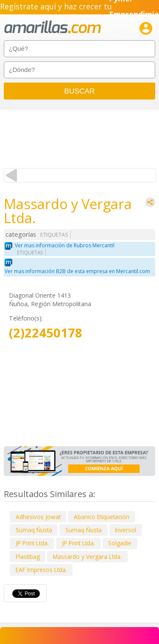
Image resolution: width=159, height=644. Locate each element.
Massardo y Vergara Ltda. (87, 557)
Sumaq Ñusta (34, 530)
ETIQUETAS (54, 235)
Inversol (126, 530)
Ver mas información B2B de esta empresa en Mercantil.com (77, 271)
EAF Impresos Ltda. (41, 570)
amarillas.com (53, 27)
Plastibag (28, 557)
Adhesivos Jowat (38, 517)
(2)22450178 (46, 333)
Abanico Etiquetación (102, 517)
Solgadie (120, 543)
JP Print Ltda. (32, 543)
